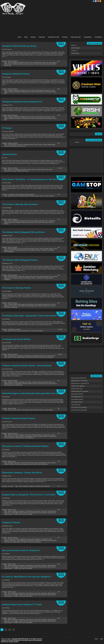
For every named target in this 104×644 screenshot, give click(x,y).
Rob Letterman (53, 384)
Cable (20, 486)
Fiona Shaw (20, 145)
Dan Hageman (22, 304)
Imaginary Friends (29, 145)
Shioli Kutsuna (52, 513)
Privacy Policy (75, 53)
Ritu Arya (42, 196)
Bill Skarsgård (12, 539)
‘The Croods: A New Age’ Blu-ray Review (20, 204)
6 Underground (12, 356)
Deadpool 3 (24, 90)
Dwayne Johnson (12, 196)
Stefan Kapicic (8, 514)
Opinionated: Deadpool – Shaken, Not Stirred (22, 473)
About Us (74, 45)
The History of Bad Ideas (36, 331)
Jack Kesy (37, 511)
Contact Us (74, 51)
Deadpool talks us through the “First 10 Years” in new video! (29, 495)
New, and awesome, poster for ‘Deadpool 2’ (21, 550)
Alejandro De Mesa (13, 382)
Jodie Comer (17, 410)
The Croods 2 (52, 306)
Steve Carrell (21, 146)
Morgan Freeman (34, 249)
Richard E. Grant (13, 250)
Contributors (98, 37)
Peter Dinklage (16, 222)
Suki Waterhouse (18, 385)
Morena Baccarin (29, 64)
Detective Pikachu (37, 435)
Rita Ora (46, 384)
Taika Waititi (49, 410)
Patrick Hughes (44, 249)
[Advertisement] (61, 17)
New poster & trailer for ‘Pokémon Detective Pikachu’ (25, 446)
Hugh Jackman (37, 63)
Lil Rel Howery (25, 410)
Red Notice (31, 196)
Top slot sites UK (76, 405)
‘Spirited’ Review (9, 154)
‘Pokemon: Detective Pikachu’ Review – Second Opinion (27, 366)
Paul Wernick (28, 357)
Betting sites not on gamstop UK (80, 383)
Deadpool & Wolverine (18, 63)
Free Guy (10, 410)
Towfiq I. (9, 639)
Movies (10, 61)
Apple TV (10, 170)
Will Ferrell (25, 171)
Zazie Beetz (29, 514)
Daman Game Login (77, 389)
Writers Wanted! (76, 48)
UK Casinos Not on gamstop (79, 410)
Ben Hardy (27, 356)
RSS (100, 1)
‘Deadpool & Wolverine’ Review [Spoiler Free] (22, 102)
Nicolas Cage (8, 222)
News (26, 37)
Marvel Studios (8, 64)
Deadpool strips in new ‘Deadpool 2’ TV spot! (22, 605)
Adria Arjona (20, 356)
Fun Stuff (11, 486)
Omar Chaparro (51, 463)
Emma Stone (26, 221)
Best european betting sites (79, 378)
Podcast (14, 331)
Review (37, 64)
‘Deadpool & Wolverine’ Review (16, 74)
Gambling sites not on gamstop (80, 391)
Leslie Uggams (53, 63)
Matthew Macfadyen (18, 64)
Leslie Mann (52, 221)
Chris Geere (28, 382)
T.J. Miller (15, 514)
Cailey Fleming (12, 145)
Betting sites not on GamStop (79, 381)
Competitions (88, 37)
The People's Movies (77, 402)
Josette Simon (36, 382)
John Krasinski (38, 145)
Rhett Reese (41, 357)
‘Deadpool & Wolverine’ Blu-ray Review (19, 46)
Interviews (42, 37)
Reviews (33, 37)
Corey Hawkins (35, 356)
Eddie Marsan (30, 511)
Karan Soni (45, 63)
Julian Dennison (52, 511)
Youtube (98, 1)
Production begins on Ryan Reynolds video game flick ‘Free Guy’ (31, 393)
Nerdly (77, 142)
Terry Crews (22, 514)
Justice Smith (44, 382)
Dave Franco (43, 356)
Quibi (18, 331)
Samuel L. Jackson (41, 250)
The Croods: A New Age (41, 222)
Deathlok (38, 486)
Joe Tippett (16, 170)
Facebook (93, 1)
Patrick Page (40, 170)
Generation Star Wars (77, 394)
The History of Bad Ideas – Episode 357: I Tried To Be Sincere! (29, 316)
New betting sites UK (77, 397)
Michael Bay (20, 357)
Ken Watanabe (18, 384)
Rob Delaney (43, 64)
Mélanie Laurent (12, 357)
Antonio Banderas (13, 249)
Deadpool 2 (22, 511)
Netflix (26, 196)
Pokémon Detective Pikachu (30, 384)
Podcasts (65, 37)
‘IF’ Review (7, 128)
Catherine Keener (17, 221)
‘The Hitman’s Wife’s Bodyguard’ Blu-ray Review (23, 232)
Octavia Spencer (32, 170)
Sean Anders (14, 171)
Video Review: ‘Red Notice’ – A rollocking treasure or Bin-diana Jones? (33, 179)
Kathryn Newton (8, 384)
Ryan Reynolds (51, 64)
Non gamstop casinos (77, 399)
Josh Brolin (44, 511)
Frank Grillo (26, 249)
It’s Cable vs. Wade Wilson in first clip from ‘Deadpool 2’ (27, 577)
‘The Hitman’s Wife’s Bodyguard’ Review (20, 260)
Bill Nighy (21, 382)
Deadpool (25, 486)
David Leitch (31, 539)
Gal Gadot (21, 196)
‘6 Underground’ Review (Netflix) (16, 339)
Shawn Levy (7, 65)
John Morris (23, 170)
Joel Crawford (34, 221)
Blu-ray (10, 63)
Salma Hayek (31, 250)
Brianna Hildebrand (13, 511)
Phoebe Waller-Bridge (49, 145)
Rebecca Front (53, 249)
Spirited (20, 171)
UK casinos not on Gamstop (79, 407)
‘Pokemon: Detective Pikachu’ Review (19, 418)
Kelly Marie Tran (43, 221)
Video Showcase (76, 37)
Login (101, 639)
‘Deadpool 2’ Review (11, 523)
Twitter (96, 1)
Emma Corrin (29, 63)
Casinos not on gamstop (78, 386)
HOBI (9, 331)
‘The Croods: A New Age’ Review (16, 288)
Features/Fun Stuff (53, 37)
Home (19, 37)
